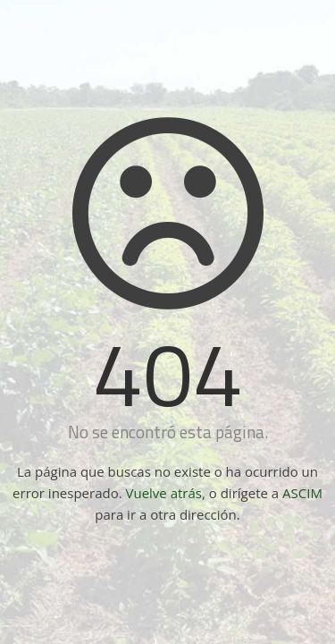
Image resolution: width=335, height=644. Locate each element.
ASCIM (302, 493)
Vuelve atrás (164, 493)
